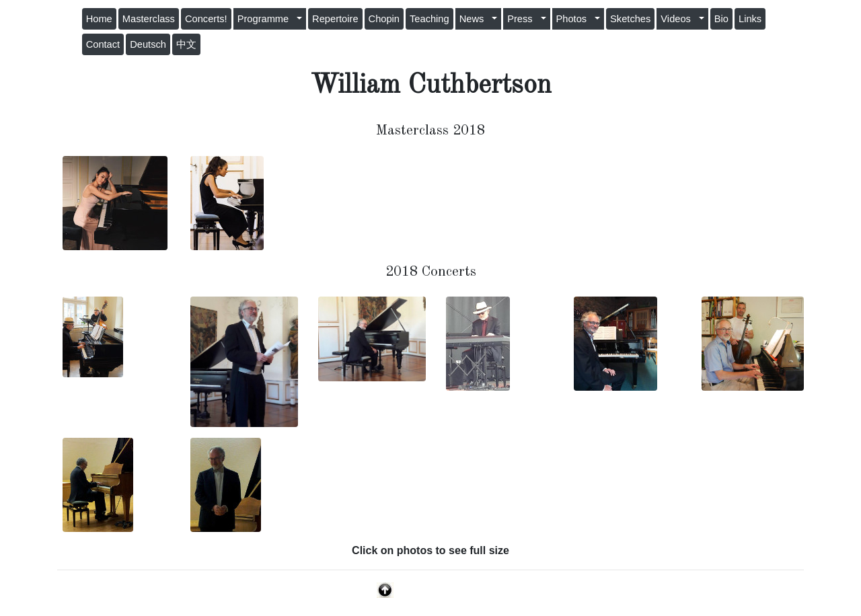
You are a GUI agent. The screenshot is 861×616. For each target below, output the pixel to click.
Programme (266, 19)
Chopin (384, 19)
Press (523, 19)
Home (99, 19)
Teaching (429, 19)
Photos (574, 19)
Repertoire (335, 19)
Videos (678, 19)
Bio (721, 19)
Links (750, 19)
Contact (103, 44)
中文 (186, 44)
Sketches (630, 19)
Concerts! (206, 19)
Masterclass (149, 19)
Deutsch (148, 44)
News (475, 19)
